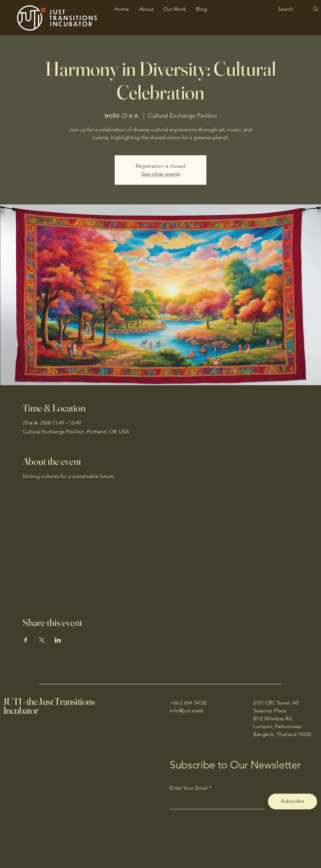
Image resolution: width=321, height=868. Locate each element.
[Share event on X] (42, 640)
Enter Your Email (189, 788)
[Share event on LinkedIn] (58, 640)
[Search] (289, 9)
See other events (161, 174)
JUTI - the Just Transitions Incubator (49, 706)
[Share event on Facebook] (26, 640)
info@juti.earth (187, 711)
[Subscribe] (293, 802)
